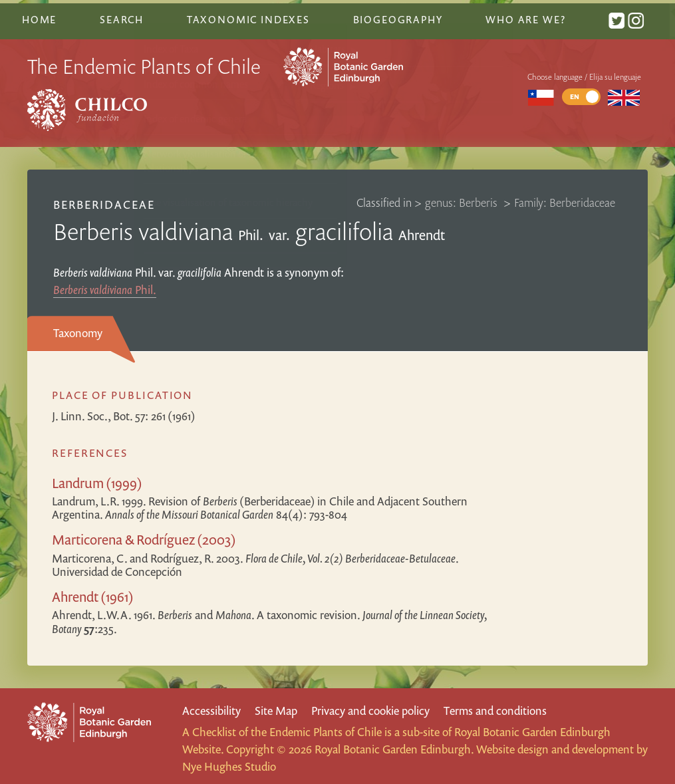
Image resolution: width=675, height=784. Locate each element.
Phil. (105, 284)
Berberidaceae (104, 199)
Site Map (276, 705)
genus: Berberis (463, 197)
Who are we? (530, 15)
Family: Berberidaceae (565, 197)
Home (45, 15)
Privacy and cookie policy (370, 705)
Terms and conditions (495, 705)
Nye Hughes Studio (229, 762)
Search (126, 15)
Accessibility (211, 705)
